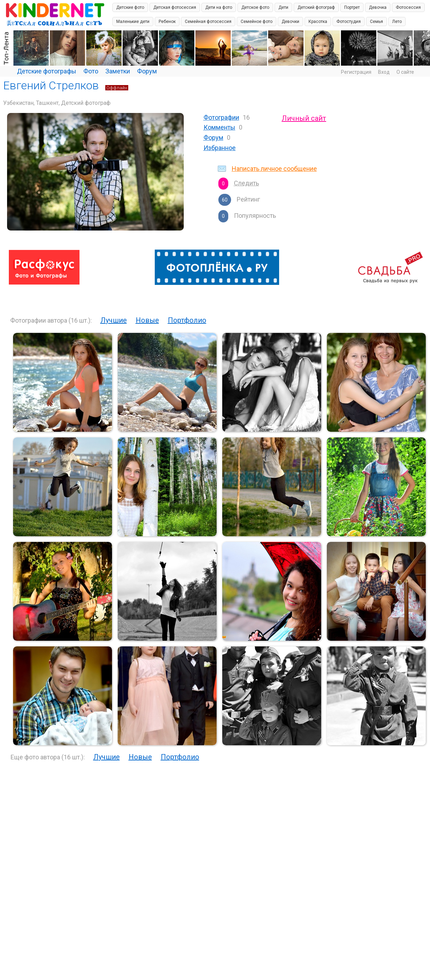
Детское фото (255, 7)
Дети (283, 7)
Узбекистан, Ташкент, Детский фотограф (57, 103)
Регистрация (356, 72)
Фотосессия (408, 7)
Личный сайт (304, 118)
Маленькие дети (133, 22)
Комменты (219, 127)
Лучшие (114, 320)
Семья (376, 22)
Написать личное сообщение (274, 169)
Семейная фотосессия (208, 22)
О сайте (405, 72)
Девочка (378, 7)
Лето (397, 22)
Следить (246, 183)
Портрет (352, 7)
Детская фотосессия (175, 7)
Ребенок (167, 22)
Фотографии (221, 117)
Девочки (290, 22)
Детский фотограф (316, 7)
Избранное (220, 148)
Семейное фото (257, 22)
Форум (147, 71)
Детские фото (130, 7)
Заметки (118, 71)
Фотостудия (349, 22)
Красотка (318, 22)
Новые (147, 320)
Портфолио (187, 320)
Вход (384, 72)
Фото (91, 71)
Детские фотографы (47, 71)
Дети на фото (219, 7)
